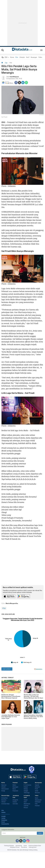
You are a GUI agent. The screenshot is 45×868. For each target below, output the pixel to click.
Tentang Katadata (9, 863)
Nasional (4, 803)
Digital (25, 800)
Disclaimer (24, 865)
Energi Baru (5, 816)
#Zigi (4, 608)
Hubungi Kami (33, 865)
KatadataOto (5, 842)
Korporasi (15, 808)
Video (40, 57)
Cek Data (15, 821)
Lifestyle (22, 57)
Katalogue (38, 820)
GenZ (28, 57)
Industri (3, 805)
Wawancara (27, 821)
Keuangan (34, 57)
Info (3, 828)
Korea (12, 57)
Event (3, 840)
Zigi (6, 63)
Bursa (14, 807)
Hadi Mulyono (14, 77)
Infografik (15, 818)
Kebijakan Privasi (15, 865)
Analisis (15, 820)
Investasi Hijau (5, 821)
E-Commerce (27, 803)
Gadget (26, 808)
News (37, 816)
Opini (25, 820)
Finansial (15, 800)
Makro (14, 803)
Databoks (4, 838)
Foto (36, 821)
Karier (25, 863)
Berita (3, 800)
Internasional (5, 807)
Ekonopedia (38, 800)
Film (17, 57)
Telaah (26, 818)
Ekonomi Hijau (5, 813)
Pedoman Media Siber (35, 863)
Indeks (3, 830)
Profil (36, 807)
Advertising (19, 863)
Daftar (40, 851)
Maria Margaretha (12, 603)
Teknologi (27, 810)
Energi (3, 808)
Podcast (37, 823)
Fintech (26, 805)
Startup (26, 807)
